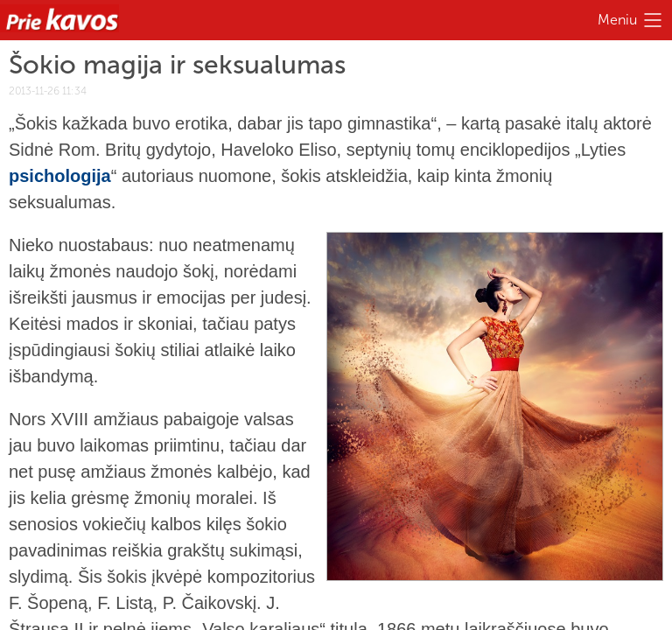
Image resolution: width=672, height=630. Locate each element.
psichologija (60, 176)
